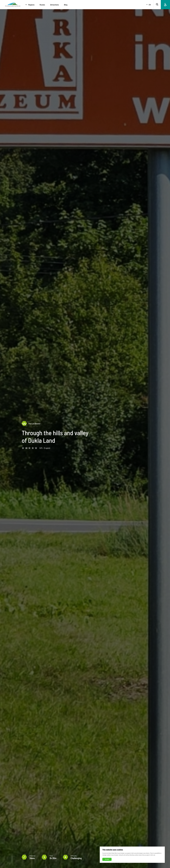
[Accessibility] (165, 5)
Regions (31, 5)
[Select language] (148, 5)
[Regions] (26, 5)
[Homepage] (13, 5)
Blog (66, 5)
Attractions (54, 5)
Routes (42, 5)
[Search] (157, 5)
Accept (107, 859)
